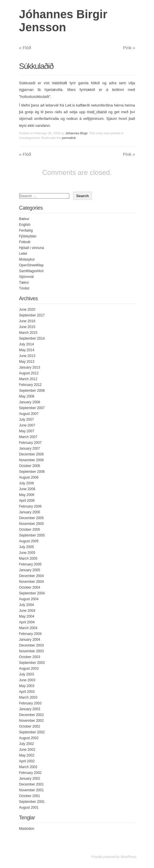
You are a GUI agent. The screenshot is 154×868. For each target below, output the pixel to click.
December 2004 (31, 576)
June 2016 (27, 321)
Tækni (24, 283)
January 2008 (30, 402)
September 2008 (32, 391)
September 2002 (32, 732)
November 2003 (31, 651)
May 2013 (27, 362)
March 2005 (28, 558)
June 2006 (27, 489)
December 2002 (31, 715)
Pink (129, 48)
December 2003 (31, 645)
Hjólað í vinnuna (32, 248)
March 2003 (28, 697)
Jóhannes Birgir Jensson (63, 21)
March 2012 (28, 379)
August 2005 (29, 541)
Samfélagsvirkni (31, 271)
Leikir (23, 254)
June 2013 (27, 356)
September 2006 (32, 472)
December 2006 (31, 454)
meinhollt (59, 83)
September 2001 (32, 802)
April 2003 (27, 692)
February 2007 (30, 443)
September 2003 (32, 663)
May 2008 (27, 396)
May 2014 (27, 350)
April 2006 (27, 501)
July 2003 (27, 674)
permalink (69, 138)
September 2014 (32, 338)
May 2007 (27, 431)
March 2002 (28, 767)
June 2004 (27, 611)
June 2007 (27, 425)
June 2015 (27, 327)
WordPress (128, 857)
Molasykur (27, 259)
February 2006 (30, 506)
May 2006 (27, 495)
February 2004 (30, 634)
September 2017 (32, 315)
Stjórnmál (27, 277)
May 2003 (27, 686)
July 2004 (27, 605)
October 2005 (30, 530)
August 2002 (29, 738)
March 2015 (28, 333)
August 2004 (29, 599)
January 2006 (30, 512)
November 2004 (31, 582)
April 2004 (27, 622)
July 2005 (27, 547)
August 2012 (29, 373)
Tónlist (24, 288)
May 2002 (27, 755)
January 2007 (30, 448)
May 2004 (27, 616)
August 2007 (29, 414)
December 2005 (31, 518)
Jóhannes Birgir (77, 133)
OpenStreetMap (31, 265)
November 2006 (31, 460)
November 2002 (31, 721)
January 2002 (30, 779)
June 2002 (27, 750)
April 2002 (27, 761)
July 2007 (27, 420)
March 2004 (28, 628)
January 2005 (30, 570)
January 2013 (30, 367)
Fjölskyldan (28, 236)
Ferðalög (26, 230)
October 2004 (30, 587)
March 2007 (28, 437)
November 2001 (31, 790)
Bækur (24, 219)
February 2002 (30, 773)
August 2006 (29, 477)
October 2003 (30, 657)
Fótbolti (25, 242)
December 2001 (31, 784)
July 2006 (27, 483)
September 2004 (32, 593)
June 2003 (27, 680)
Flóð (25, 48)
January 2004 (30, 640)
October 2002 (30, 726)
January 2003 (30, 709)
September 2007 (32, 408)
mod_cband (97, 112)
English (25, 225)
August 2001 (29, 807)
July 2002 (27, 744)
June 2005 (27, 553)
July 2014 (27, 344)
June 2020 (27, 310)
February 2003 (30, 703)
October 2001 (30, 796)
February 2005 (30, 564)
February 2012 (30, 385)
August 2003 (29, 669)
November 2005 (31, 524)
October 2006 (30, 466)
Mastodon (27, 829)
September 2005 (32, 535)
